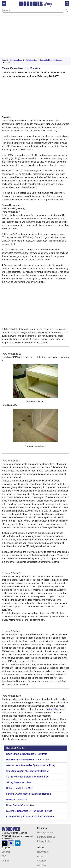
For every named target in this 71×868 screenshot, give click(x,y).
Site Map (6, 852)
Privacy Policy (44, 841)
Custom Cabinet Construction (51, 60)
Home (4, 60)
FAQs (4, 856)
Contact (6, 861)
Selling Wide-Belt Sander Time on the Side (27, 777)
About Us (42, 856)
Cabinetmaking (31, 60)
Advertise (42, 861)
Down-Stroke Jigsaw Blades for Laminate (27, 754)
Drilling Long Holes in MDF (20, 788)
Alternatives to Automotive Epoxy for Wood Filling (31, 765)
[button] (5, 843)
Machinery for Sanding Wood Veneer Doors (28, 760)
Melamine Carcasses (17, 800)
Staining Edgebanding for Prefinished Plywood (29, 811)
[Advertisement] (36, 36)
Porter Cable (52, 709)
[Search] (33, 11)
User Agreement (45, 832)
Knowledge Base (16, 60)
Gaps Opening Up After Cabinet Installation (28, 771)
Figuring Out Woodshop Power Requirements (29, 794)
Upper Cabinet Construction (20, 805)
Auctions (41, 865)
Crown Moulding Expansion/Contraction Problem (30, 817)
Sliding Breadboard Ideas (19, 782)
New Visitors (43, 852)
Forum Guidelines (46, 837)
